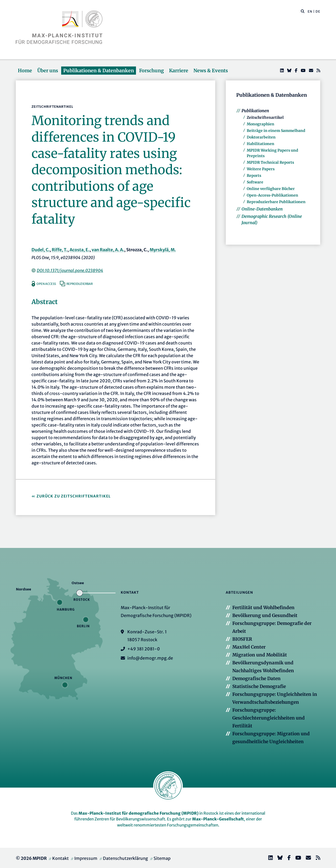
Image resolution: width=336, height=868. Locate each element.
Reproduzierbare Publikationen (276, 202)
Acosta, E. (80, 250)
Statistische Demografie (259, 686)
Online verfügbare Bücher (271, 189)
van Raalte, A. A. (108, 250)
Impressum (86, 858)
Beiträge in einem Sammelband (276, 131)
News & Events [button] (211, 71)
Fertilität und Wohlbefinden (263, 608)
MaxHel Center (249, 647)
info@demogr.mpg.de (150, 658)
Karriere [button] (179, 71)
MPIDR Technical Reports (270, 162)
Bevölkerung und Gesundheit (265, 615)
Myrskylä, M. (163, 250)
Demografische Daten (256, 679)
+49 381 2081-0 (144, 649)
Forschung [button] (151, 71)
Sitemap (162, 858)
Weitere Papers (261, 169)
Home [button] (25, 71)
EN (310, 11)
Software (255, 182)
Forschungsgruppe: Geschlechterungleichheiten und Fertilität (269, 718)
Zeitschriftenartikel (265, 117)
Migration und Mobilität (260, 655)
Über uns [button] (48, 71)
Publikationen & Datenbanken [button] (99, 71)
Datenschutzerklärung (125, 858)
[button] (303, 11)
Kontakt (61, 858)
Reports (254, 176)
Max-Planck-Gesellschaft (218, 819)
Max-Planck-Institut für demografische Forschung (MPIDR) (138, 813)
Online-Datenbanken (262, 209)
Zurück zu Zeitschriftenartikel (74, 496)
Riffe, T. (60, 250)
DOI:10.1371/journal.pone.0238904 (70, 270)
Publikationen (255, 111)
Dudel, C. (41, 250)
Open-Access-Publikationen (272, 195)
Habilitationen (261, 144)
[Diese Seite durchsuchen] (300, 12)
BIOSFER (242, 639)
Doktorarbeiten (261, 137)
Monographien (261, 124)
